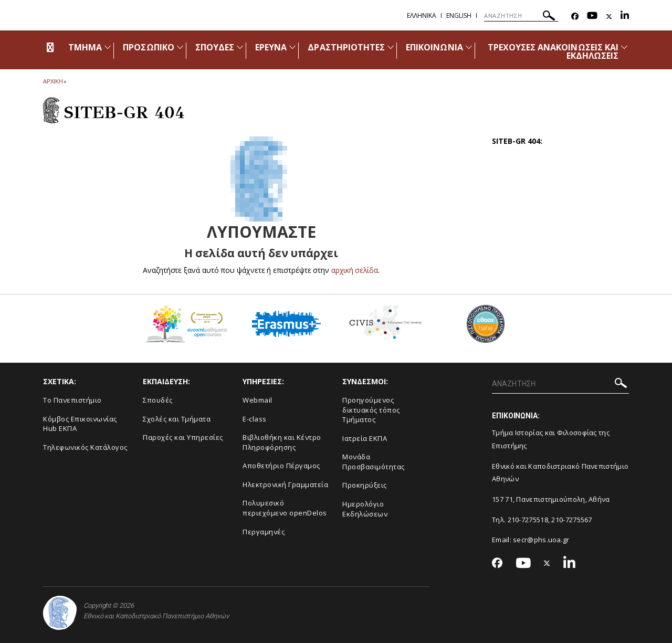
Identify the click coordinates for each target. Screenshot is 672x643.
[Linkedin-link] (625, 17)
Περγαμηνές (264, 532)
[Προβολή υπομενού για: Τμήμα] (108, 47)
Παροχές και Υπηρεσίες (183, 437)
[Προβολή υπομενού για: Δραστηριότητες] (391, 47)
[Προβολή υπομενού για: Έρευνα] (292, 47)
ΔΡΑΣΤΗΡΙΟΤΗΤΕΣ (346, 47)
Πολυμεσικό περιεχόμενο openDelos (285, 508)
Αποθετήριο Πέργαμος (281, 466)
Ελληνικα (422, 15)
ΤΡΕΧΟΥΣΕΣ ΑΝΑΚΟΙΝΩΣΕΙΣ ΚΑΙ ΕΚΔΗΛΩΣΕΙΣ (553, 51)
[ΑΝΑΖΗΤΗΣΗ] (521, 16)
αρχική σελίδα (355, 270)
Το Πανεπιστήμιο (72, 400)
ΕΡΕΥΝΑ (271, 47)
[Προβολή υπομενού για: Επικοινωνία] (469, 47)
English (459, 15)
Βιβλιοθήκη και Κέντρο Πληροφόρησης (282, 442)
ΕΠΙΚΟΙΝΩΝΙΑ (434, 47)
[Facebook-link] (575, 17)
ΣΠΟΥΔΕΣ (215, 47)
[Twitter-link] (609, 17)
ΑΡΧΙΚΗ (53, 81)
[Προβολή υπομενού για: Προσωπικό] (180, 47)
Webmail (258, 400)
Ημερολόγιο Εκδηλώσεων (365, 509)
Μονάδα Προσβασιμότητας (374, 462)
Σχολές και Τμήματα (177, 419)
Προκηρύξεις (365, 485)
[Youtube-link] (592, 17)
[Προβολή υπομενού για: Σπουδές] (240, 47)
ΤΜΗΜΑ (85, 47)
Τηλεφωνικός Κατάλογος (85, 447)
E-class (255, 419)
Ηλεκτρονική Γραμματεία (285, 484)
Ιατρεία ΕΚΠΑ (365, 438)
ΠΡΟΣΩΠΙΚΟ (148, 47)
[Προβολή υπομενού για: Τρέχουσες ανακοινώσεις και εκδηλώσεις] (624, 47)
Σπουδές (158, 400)
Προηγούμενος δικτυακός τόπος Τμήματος (371, 410)
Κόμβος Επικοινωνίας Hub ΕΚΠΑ (80, 424)
